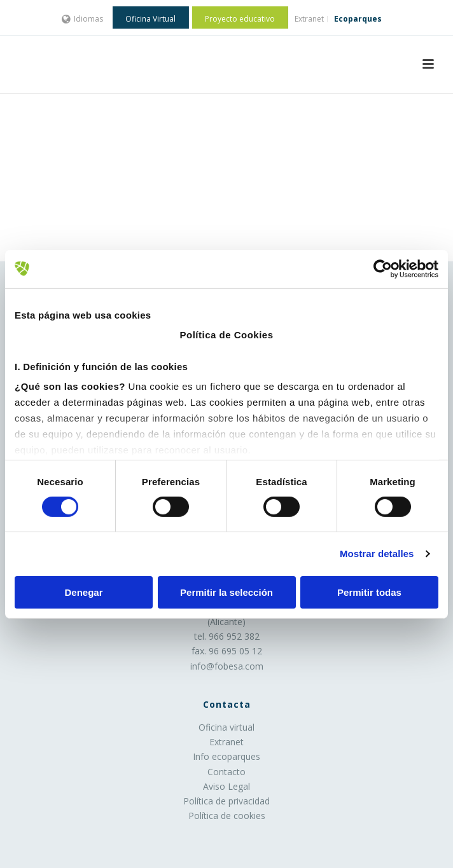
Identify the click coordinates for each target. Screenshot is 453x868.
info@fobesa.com (227, 666)
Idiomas (82, 19)
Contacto (226, 772)
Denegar (83, 592)
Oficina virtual (226, 727)
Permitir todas (369, 592)
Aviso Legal (226, 786)
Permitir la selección (226, 592)
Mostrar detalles (377, 554)
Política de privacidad (226, 801)
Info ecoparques (226, 756)
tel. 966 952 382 (227, 636)
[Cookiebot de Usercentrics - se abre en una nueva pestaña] (383, 268)
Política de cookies (227, 816)
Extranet (226, 742)
